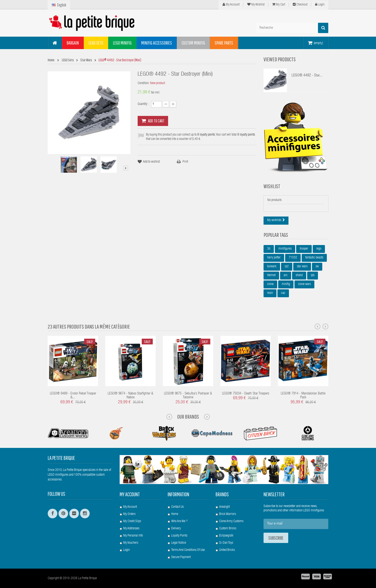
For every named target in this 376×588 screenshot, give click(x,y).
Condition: (144, 83)
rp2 (287, 267)
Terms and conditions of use (188, 550)
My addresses (131, 529)
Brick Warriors (228, 514)
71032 (293, 258)
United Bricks (227, 550)
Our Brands (188, 417)
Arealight (224, 507)
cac (283, 293)
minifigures (285, 249)
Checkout (300, 5)
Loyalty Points (179, 536)
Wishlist (272, 186)
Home (175, 514)
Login (320, 5)
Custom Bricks (228, 529)
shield (299, 275)
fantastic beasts (314, 258)
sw (317, 267)
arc (286, 275)
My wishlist (256, 5)
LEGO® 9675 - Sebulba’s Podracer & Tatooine (188, 396)
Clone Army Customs (231, 521)
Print (185, 162)
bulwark (272, 267)
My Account (231, 5)
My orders (129, 514)
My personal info (133, 536)
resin (270, 293)
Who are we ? (179, 521)
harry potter (274, 258)
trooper (304, 249)
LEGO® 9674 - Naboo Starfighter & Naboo (130, 396)
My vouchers (131, 543)
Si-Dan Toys (226, 543)
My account (130, 494)
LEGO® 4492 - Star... (307, 76)
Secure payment (181, 557)
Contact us (177, 507)
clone (270, 284)
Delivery (176, 529)
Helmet (271, 275)
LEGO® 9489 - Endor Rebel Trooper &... (73, 396)
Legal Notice (179, 543)
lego (319, 249)
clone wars (304, 284)
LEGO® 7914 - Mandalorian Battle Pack (303, 396)
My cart (279, 5)
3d (269, 249)
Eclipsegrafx (226, 536)
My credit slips (132, 521)
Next (126, 168)
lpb (313, 275)
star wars (302, 267)
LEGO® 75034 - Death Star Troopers (246, 394)
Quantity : (143, 104)
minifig (286, 284)
